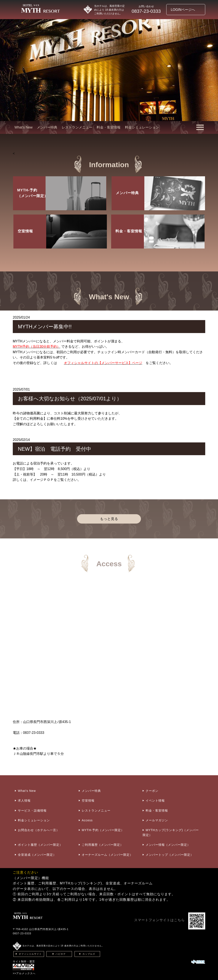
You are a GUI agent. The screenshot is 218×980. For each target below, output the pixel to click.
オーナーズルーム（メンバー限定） (107, 855)
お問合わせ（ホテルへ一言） (39, 830)
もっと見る (109, 519)
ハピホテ (61, 954)
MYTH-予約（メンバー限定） (103, 830)
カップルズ (89, 954)
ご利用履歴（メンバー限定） (103, 845)
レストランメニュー (77, 127)
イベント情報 (155, 801)
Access (87, 820)
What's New (24, 127)
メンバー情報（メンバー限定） (168, 845)
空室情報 (88, 801)
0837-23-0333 (22, 933)
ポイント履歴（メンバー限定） (40, 845)
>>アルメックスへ (24, 973)
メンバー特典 (47, 127)
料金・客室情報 (109, 127)
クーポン (152, 791)
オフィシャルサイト (30, 954)
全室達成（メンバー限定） (37, 855)
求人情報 (24, 801)
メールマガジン (157, 820)
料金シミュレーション (142, 127)
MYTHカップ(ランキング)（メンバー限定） (171, 832)
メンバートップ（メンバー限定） (170, 855)
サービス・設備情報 (32, 811)
